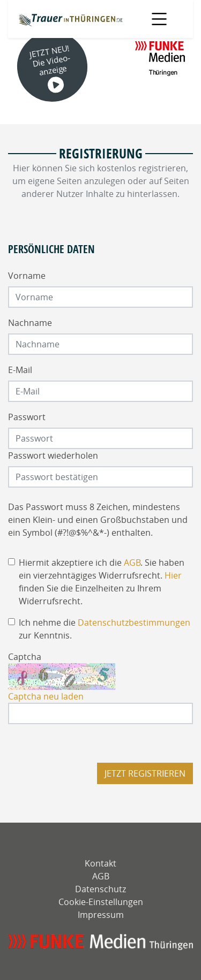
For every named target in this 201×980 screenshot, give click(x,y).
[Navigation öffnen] (159, 19)
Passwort (27, 417)
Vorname (27, 276)
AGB (132, 563)
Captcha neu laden (46, 696)
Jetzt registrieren (145, 773)
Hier (173, 575)
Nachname (30, 323)
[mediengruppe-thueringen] (100, 942)
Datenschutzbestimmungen (134, 622)
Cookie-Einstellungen (101, 902)
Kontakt (100, 863)
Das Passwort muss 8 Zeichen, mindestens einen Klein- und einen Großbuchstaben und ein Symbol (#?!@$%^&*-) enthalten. (98, 520)
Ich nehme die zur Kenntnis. (105, 629)
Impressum (101, 915)
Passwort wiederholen (53, 455)
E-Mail (20, 370)
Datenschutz (100, 889)
